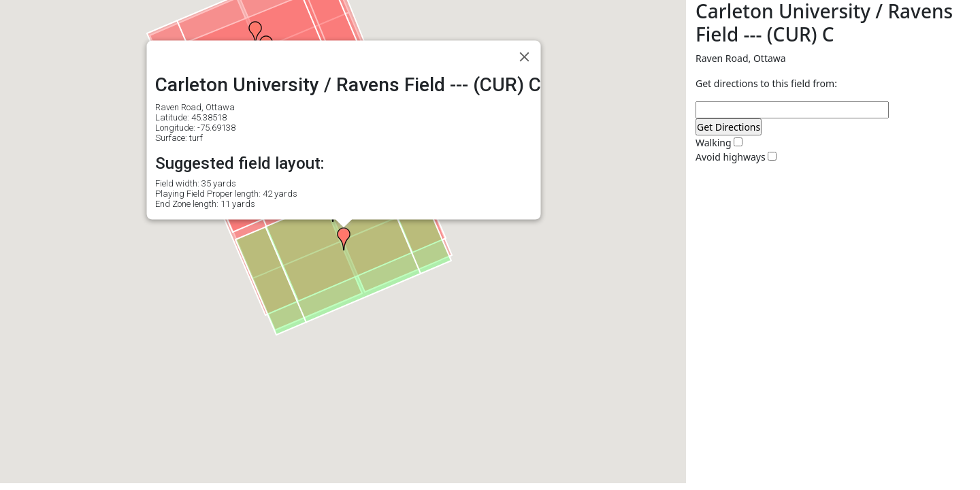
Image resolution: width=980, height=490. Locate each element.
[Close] (525, 57)
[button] (255, 33)
